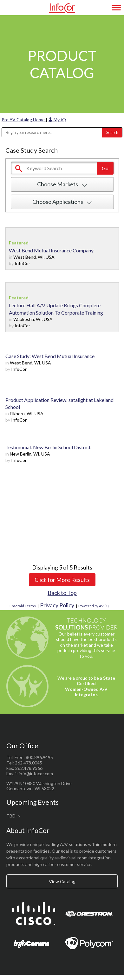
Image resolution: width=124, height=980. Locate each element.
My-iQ (57, 120)
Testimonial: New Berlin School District (48, 447)
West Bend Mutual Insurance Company (51, 250)
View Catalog (62, 881)
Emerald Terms (23, 606)
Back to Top (62, 593)
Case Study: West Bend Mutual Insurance (50, 356)
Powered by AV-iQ (94, 606)
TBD (11, 816)
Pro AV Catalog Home (24, 120)
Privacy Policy (57, 605)
